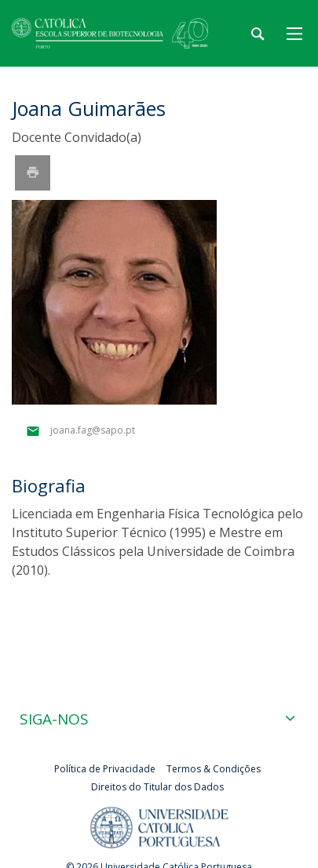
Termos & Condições (214, 769)
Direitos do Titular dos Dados (157, 787)
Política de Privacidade (105, 769)
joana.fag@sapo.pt (93, 431)
